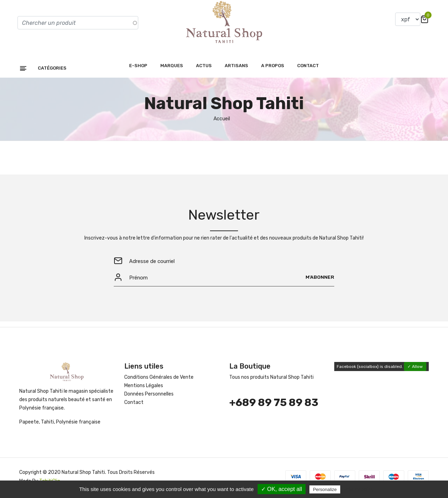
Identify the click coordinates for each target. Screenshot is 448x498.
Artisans (236, 68)
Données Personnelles (149, 396)
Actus (204, 68)
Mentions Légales (144, 388)
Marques (172, 68)
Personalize (325, 489)
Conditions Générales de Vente (159, 380)
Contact (308, 68)
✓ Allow (415, 369)
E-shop (138, 68)
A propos (273, 68)
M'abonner (320, 280)
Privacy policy (359, 489)
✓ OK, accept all (282, 489)
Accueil (222, 121)
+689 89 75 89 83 (274, 405)
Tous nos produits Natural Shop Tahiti (271, 380)
